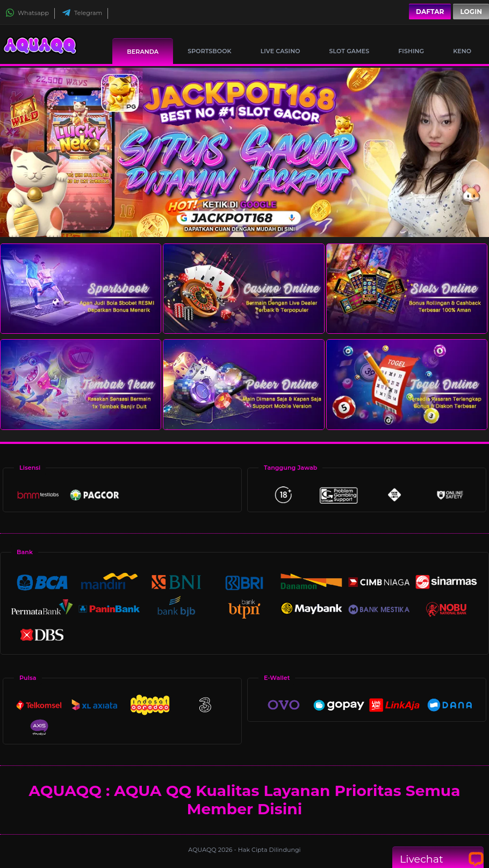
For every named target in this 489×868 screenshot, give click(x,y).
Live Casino (281, 51)
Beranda (143, 52)
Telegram (82, 13)
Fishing (411, 51)
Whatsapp (27, 13)
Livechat (438, 859)
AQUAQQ (203, 850)
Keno (462, 51)
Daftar (430, 12)
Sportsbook (209, 51)
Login (471, 12)
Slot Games (350, 51)
